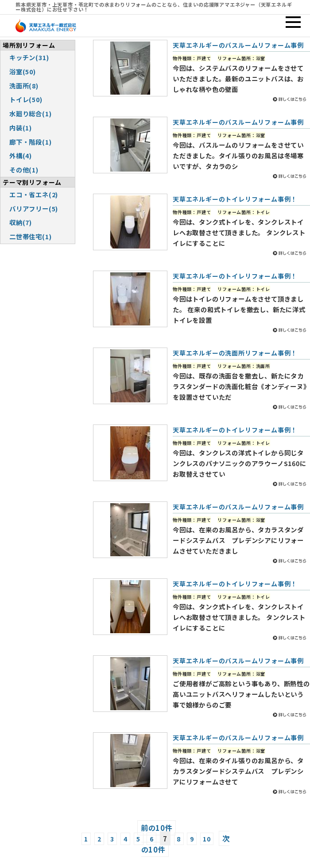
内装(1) (21, 128)
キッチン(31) (29, 57)
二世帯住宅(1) (30, 236)
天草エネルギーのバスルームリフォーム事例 (238, 45)
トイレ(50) (26, 99)
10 (207, 839)
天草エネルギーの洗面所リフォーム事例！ (235, 353)
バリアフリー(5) (34, 208)
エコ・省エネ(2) (34, 194)
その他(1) (24, 170)
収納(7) (21, 222)
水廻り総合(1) (30, 113)
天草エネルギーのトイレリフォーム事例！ (235, 199)
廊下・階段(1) (30, 142)
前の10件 (157, 828)
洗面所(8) (24, 86)
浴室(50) (23, 71)
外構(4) (21, 155)
